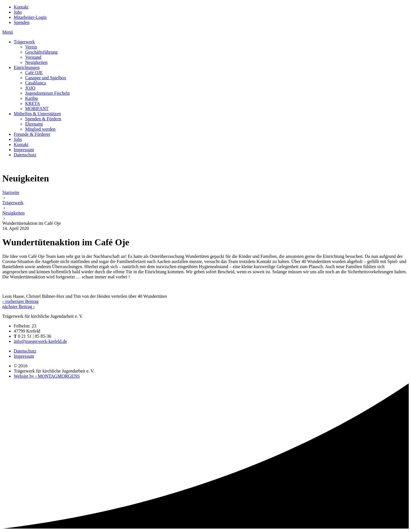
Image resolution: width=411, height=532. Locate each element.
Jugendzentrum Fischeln (47, 93)
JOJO (30, 88)
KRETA (33, 103)
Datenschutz (25, 155)
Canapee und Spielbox (46, 78)
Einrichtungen (27, 67)
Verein (31, 47)
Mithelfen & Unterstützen (37, 114)
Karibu (31, 98)
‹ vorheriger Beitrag (20, 301)
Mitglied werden (40, 129)
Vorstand (33, 57)
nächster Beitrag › (19, 307)
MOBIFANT (37, 109)
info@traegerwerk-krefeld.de (40, 341)
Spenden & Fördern (43, 119)
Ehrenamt (34, 124)
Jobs (18, 12)
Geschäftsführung (41, 52)
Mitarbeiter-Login (30, 17)
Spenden (22, 22)
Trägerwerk (24, 42)
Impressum (24, 150)
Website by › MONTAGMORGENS (47, 376)
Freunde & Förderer (32, 134)
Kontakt (21, 7)
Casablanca (36, 83)
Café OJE (34, 73)
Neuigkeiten (36, 62)
